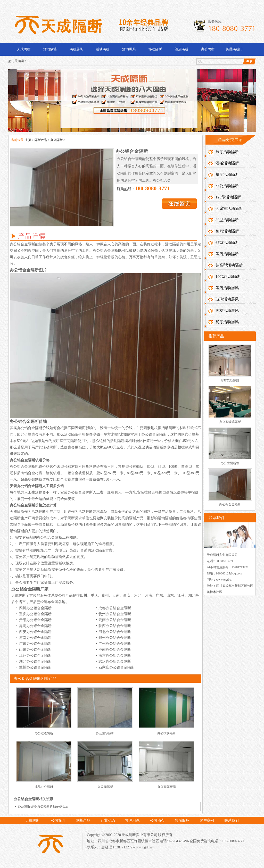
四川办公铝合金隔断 (35, 608)
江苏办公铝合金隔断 (35, 656)
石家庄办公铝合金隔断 (117, 667)
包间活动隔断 (227, 231)
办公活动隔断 (227, 186)
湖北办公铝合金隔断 (35, 661)
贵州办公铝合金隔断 (115, 614)
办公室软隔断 (105, 733)
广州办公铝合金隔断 (115, 644)
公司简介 (58, 820)
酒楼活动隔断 (227, 163)
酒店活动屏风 (227, 288)
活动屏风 (129, 49)
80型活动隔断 (227, 220)
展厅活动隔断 (227, 152)
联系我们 (232, 820)
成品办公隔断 (44, 787)
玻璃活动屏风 (227, 299)
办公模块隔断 (167, 733)
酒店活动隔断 (227, 254)
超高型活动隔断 (229, 265)
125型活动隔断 (228, 197)
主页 (28, 140)
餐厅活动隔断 (227, 174)
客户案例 (207, 820)
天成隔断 (24, 49)
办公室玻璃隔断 (230, 422)
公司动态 (157, 820)
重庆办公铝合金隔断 (35, 614)
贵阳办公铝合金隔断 (35, 620)
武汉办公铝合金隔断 (115, 661)
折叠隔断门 (234, 49)
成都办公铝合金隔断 (115, 608)
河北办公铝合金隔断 (115, 632)
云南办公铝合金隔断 (115, 620)
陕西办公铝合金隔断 (115, 626)
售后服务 (182, 820)
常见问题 (133, 820)
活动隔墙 (50, 49)
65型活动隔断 (227, 243)
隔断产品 (41, 140)
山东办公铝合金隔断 (35, 650)
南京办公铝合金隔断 (115, 656)
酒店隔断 (181, 49)
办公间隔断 (105, 787)
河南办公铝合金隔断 (35, 638)
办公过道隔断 (44, 733)
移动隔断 (155, 49)
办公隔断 (208, 49)
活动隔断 (103, 49)
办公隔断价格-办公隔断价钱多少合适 (43, 806)
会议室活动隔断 (229, 208)
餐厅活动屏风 (227, 322)
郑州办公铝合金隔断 (115, 638)
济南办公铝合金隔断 (115, 650)
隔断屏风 (76, 49)
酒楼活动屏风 (227, 311)
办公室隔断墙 (167, 787)
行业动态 (108, 820)
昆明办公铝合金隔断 (35, 626)
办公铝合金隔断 (230, 504)
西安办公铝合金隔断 (35, 632)
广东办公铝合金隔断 (35, 644)
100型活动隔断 (228, 277)
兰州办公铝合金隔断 (35, 667)
